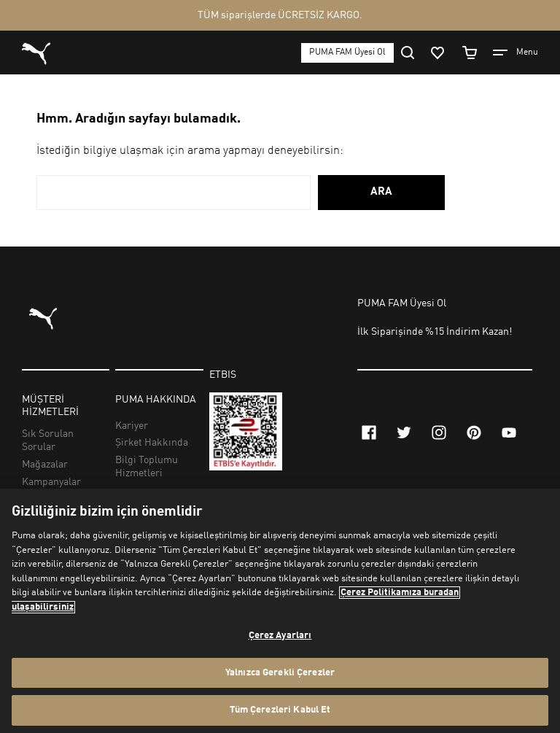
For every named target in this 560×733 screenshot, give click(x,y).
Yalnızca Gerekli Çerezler (280, 673)
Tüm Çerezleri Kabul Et (280, 710)
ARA (381, 192)
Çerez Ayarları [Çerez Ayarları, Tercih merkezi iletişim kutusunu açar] (280, 636)
